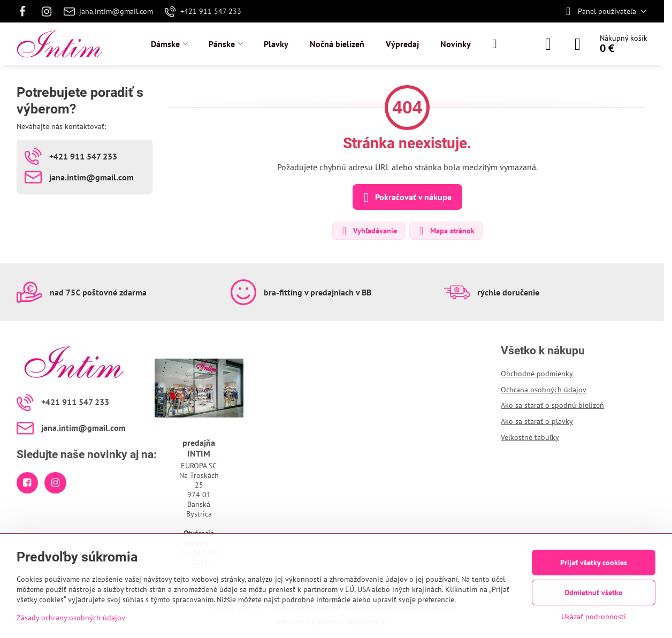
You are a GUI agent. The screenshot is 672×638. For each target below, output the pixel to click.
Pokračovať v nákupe (406, 198)
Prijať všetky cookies (594, 563)
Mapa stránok (445, 231)
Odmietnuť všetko (594, 593)
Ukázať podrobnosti (594, 617)
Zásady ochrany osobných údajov (71, 618)
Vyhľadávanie (368, 231)
